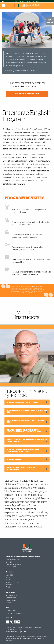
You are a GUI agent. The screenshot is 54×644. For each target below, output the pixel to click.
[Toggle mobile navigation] (4, 6)
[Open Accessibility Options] (3, 1)
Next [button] (51, 358)
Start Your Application (27, 94)
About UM (9, 575)
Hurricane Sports (12, 600)
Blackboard (10, 585)
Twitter (38, 527)
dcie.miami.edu (13, 523)
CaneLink (9, 580)
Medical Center (11, 598)
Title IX (8, 587)
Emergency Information (13, 630)
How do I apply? (14, 460)
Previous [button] (3, 358)
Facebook (23, 527)
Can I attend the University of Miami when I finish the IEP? (27, 441)
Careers (8, 603)
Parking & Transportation (14, 613)
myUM (8, 578)
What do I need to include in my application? (21, 468)
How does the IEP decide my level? (22, 402)
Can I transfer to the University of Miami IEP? (26, 421)
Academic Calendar (12, 582)
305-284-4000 (11, 567)
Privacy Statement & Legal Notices (17, 632)
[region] (27, 356)
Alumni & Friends (12, 595)
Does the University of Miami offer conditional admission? (23, 451)
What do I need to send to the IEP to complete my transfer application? (24, 431)
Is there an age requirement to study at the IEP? (27, 411)
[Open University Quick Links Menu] (51, 1)
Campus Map (10, 611)
